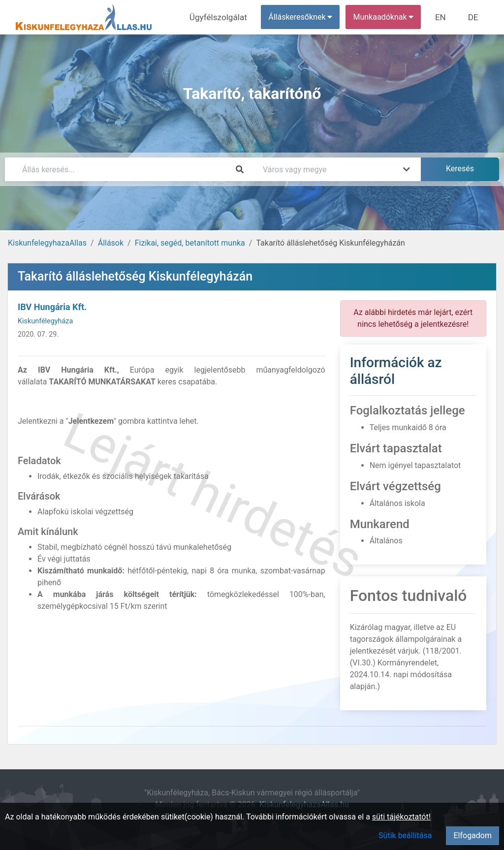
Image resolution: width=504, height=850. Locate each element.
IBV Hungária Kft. (52, 307)
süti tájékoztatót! (401, 817)
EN (444, 17)
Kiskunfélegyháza (45, 321)
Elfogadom (472, 835)
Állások (111, 243)
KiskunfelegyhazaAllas (47, 243)
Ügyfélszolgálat (225, 17)
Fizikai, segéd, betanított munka (190, 243)
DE (474, 17)
